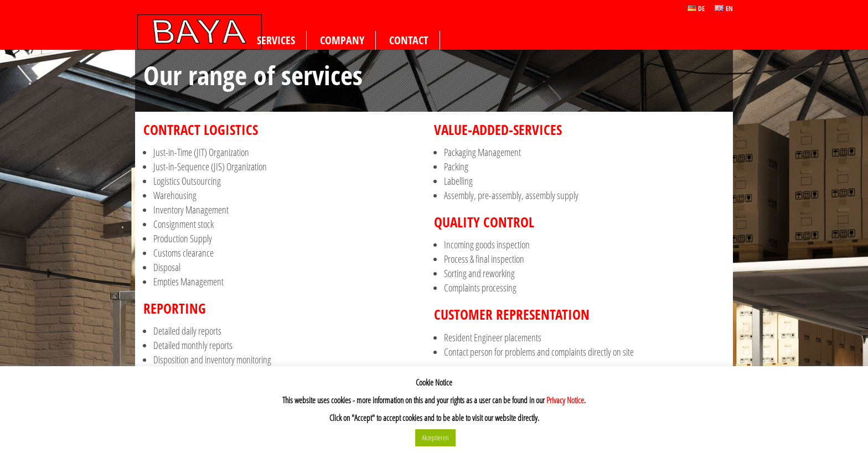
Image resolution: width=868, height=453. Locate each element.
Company (342, 40)
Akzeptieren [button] (435, 438)
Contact (409, 40)
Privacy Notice (565, 400)
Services (276, 40)
